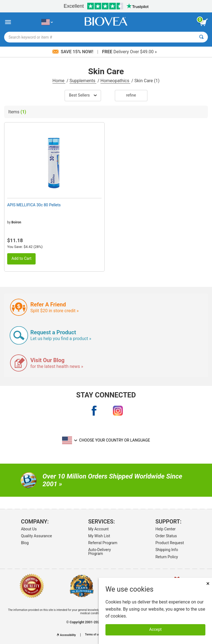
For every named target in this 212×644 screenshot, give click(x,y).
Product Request (170, 543)
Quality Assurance (36, 536)
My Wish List (99, 536)
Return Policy (167, 557)
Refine (131, 95)
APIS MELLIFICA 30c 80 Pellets (34, 205)
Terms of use (93, 635)
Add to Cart (21, 259)
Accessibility (66, 635)
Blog (25, 543)
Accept (156, 630)
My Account (98, 529)
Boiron (16, 222)
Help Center (165, 529)
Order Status (166, 536)
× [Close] (208, 583)
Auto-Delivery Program (99, 552)
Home (59, 81)
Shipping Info (167, 550)
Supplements (83, 81)
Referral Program (103, 543)
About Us (29, 529)
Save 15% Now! (73, 52)
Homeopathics (115, 81)
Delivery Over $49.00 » (129, 52)
